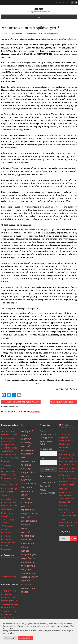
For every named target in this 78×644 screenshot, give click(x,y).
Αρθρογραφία (53, 34)
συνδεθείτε (35, 412)
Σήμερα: (44, 486)
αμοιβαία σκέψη (29, 513)
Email (42, 458)
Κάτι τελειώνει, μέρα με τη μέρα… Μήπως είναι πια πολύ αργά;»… (10, 504)
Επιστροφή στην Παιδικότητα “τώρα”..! (9, 492)
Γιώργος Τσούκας (15, 34)
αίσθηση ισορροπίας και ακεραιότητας (29, 555)
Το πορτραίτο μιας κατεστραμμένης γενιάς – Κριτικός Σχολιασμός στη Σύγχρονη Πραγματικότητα (9, 475)
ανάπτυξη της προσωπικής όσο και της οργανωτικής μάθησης (28, 540)
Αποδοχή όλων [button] (25, 638)
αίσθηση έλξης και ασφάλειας (29, 581)
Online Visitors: (47, 482)
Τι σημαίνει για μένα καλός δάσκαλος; (10, 604)
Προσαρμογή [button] (10, 638)
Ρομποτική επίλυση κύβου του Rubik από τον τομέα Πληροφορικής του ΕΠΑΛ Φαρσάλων (68, 517)
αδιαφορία (26, 487)
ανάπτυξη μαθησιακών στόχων (27, 472)
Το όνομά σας (46, 449)
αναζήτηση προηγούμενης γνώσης (28, 573)
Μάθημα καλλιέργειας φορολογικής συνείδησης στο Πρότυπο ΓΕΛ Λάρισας (67, 497)
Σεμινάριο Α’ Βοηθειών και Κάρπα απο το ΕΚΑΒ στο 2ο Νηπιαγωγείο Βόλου (66, 442)
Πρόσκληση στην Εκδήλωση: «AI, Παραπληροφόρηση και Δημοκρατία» (68, 459)
